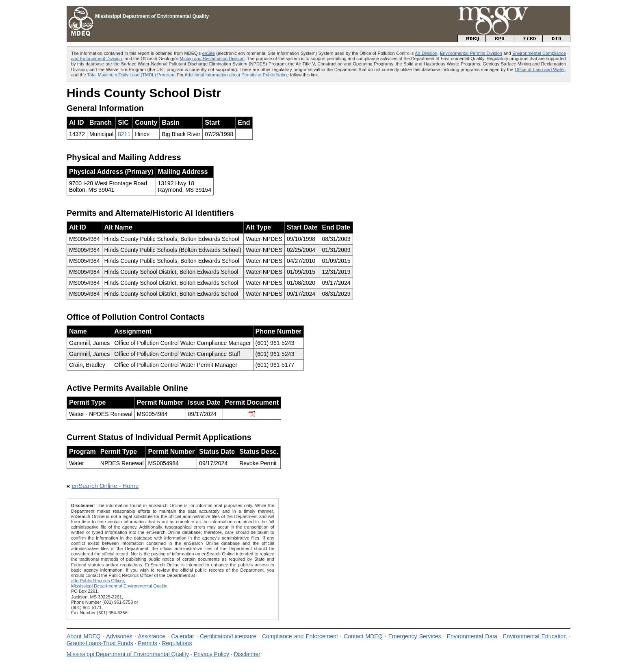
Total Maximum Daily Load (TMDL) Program (131, 75)
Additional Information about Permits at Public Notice (237, 75)
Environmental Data (472, 636)
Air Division (426, 53)
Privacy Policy (211, 654)
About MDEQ (84, 636)
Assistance (152, 636)
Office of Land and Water (540, 69)
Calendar (183, 636)
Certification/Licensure (228, 636)
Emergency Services (415, 636)
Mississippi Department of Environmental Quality (128, 654)
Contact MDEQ (363, 636)
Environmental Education (535, 636)
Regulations (177, 643)
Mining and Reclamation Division (212, 59)
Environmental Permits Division (471, 53)
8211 (124, 134)
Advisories (119, 636)
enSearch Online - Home (105, 486)
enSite (209, 53)
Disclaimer (247, 654)
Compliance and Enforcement (300, 636)
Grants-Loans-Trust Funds (100, 643)
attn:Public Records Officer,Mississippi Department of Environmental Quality (119, 583)
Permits (147, 643)
